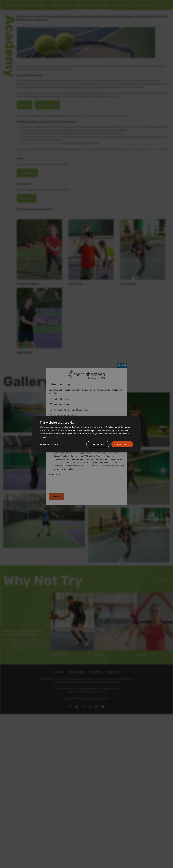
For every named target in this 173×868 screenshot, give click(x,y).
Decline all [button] (98, 444)
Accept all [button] (122, 444)
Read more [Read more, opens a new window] (54, 437)
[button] (49, 444)
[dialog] (86, 434)
